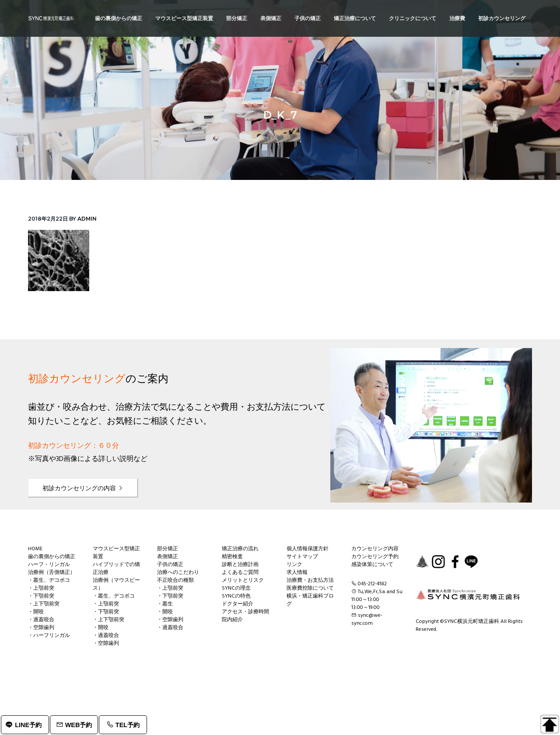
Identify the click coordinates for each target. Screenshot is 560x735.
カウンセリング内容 (375, 549)
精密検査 (232, 557)
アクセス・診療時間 (245, 612)
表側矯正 (168, 557)
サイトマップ (302, 557)
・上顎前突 (41, 588)
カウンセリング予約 (375, 557)
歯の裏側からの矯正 (52, 557)
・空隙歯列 (41, 628)
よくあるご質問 (240, 573)
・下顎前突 (41, 596)
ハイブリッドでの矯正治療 (116, 569)
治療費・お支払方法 (310, 580)
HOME (35, 549)
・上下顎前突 (44, 604)
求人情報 (297, 573)
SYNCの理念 (236, 588)
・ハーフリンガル (49, 636)
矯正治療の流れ (240, 549)
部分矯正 (168, 549)
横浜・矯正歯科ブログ (310, 600)
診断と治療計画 (240, 565)
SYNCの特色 (236, 596)
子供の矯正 (170, 565)
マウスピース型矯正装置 (116, 553)
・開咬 (36, 612)
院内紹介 (232, 620)
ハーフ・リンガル (49, 565)
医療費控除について (310, 588)
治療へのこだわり (178, 573)
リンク (294, 565)
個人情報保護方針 (308, 549)
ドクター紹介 (238, 604)
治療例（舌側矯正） (52, 573)
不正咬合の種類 (175, 580)
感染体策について (372, 565)
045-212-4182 (372, 584)
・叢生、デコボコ (49, 580)
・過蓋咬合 (41, 620)
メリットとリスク (243, 580)
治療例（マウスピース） (116, 584)
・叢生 (165, 604)
